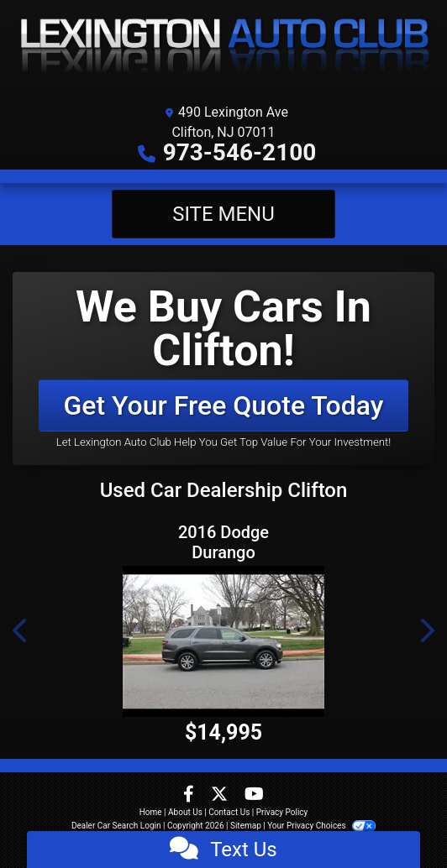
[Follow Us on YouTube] (254, 795)
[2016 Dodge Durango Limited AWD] (223, 641)
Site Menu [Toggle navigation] (223, 214)
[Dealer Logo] (223, 48)
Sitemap (246, 826)
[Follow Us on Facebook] (190, 795)
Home (151, 812)
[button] (21, 630)
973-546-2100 (240, 152)
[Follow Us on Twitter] (221, 795)
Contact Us (229, 812)
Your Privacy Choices (321, 826)
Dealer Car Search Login (116, 826)
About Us (185, 812)
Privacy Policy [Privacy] (282, 812)
